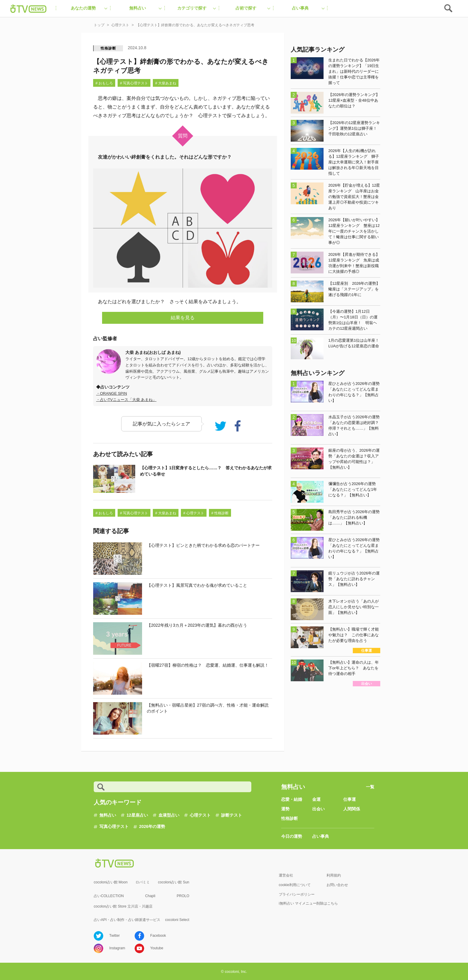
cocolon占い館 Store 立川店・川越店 (123, 906)
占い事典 (321, 836)
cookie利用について (295, 885)
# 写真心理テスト (134, 83)
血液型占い (169, 815)
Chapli (150, 896)
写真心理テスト (114, 826)
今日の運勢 (292, 836)
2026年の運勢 (152, 826)
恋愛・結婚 (292, 799)
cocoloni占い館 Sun (174, 882)
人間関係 (352, 809)
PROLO (183, 896)
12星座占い (137, 815)
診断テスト (232, 815)
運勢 (285, 809)
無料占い (108, 815)
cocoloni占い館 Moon (111, 882)
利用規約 (334, 875)
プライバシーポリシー (297, 894)
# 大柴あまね (166, 83)
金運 (316, 799)
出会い (318, 809)
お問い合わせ (337, 885)
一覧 (370, 787)
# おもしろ (104, 83)
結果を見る (183, 318)
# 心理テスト (194, 513)
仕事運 (350, 799)
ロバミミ (143, 882)
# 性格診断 (220, 513)
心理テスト (200, 815)
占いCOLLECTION (109, 896)
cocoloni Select (177, 920)
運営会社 (286, 875)
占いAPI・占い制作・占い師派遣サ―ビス (127, 920)
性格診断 (108, 48)
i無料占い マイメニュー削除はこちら (308, 903)
